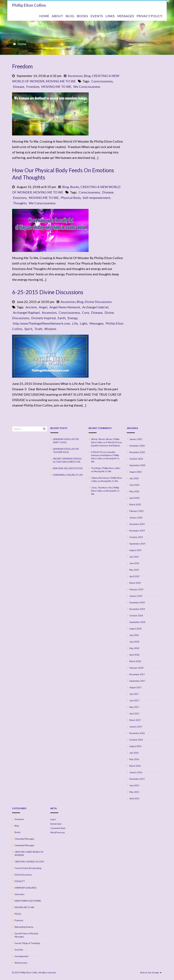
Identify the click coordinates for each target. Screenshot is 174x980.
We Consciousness (87, 87)
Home (22, 44)
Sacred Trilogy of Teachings (27, 943)
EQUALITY (20, 881)
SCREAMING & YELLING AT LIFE (68, 475)
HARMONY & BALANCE (26, 888)
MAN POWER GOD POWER (28, 901)
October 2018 (136, 616)
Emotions (20, 198)
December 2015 (137, 779)
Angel (43, 307)
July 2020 (134, 478)
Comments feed (58, 828)
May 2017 (134, 707)
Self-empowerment (96, 198)
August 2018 (135, 629)
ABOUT (57, 16)
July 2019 (134, 557)
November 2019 (137, 531)
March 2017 (135, 720)
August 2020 (135, 472)
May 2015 (134, 792)
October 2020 (136, 459)
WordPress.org (57, 832)
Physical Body (71, 198)
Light (84, 323)
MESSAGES (126, 16)
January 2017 (136, 727)
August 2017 (135, 687)
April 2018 (134, 655)
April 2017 (134, 714)
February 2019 (136, 589)
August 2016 (135, 746)
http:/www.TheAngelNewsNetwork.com (41, 323)
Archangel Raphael (26, 312)
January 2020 (136, 518)
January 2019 (136, 596)
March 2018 (135, 661)
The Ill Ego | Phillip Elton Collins (106, 468)
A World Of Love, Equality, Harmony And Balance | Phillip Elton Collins (105, 455)
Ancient (31, 307)
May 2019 (134, 570)
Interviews (20, 894)
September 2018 (137, 622)
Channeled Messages (24, 839)
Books (75, 187)
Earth (62, 318)
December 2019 (137, 524)
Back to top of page (151, 973)
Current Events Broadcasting (28, 868)
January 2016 (136, 772)
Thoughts (20, 203)
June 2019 (134, 563)
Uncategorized (21, 956)
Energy (72, 318)
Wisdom (50, 329)
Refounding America (24, 927)
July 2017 (134, 694)
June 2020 (134, 485)
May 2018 (134, 648)
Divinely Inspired (43, 318)
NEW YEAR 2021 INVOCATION (68, 468)
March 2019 (135, 583)
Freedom (22, 66)
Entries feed (56, 824)
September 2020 (137, 465)
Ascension (75, 76)
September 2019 (137, 544)
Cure (86, 312)
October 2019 (136, 537)
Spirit (28, 329)
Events (97, 16)
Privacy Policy (149, 16)
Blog (87, 76)
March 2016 (135, 766)
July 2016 (134, 753)
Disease (19, 87)
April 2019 (134, 576)
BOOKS (82, 16)
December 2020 (137, 446)
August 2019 (135, 550)
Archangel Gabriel (95, 307)
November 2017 (137, 674)
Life (75, 323)
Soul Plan (19, 950)
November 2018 (137, 609)
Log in (53, 819)
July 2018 (134, 635)
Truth (38, 329)
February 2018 (136, 668)
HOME (44, 16)
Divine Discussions (98, 302)
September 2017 (137, 681)
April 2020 (134, 498)
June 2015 (134, 785)
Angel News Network (65, 307)
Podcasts (19, 920)
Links (110, 16)
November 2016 (137, 733)
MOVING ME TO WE (61, 81)
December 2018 (137, 603)
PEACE (18, 914)
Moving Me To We (103, 471)
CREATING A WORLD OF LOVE (29, 862)
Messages (96, 323)
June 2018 (134, 642)
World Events (21, 963)
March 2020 (135, 505)
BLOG (70, 16)
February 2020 (136, 511)
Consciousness (102, 81)
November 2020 (137, 452)
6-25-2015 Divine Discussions (48, 292)
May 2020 (134, 491)
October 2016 (136, 740)
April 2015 (134, 799)
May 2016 (134, 759)
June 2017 (134, 701)
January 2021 (136, 439)
